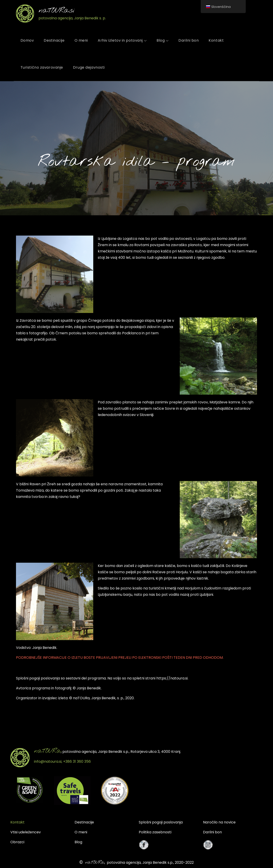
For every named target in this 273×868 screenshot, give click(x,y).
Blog (163, 40)
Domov (27, 40)
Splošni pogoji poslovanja (161, 822)
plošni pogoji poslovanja (39, 678)
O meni (81, 40)
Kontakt (216, 40)
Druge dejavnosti (89, 67)
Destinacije (54, 40)
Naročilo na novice (219, 822)
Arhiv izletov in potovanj (122, 40)
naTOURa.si (57, 11)
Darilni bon (189, 40)
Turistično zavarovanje (42, 67)
